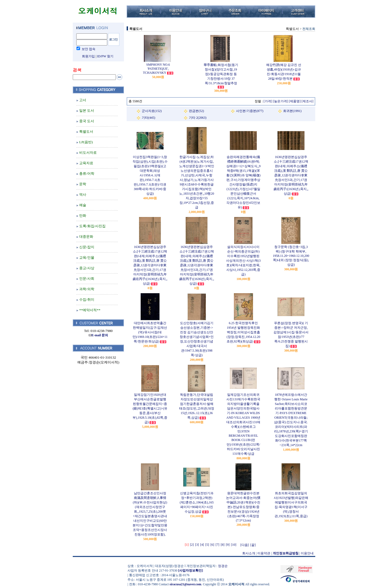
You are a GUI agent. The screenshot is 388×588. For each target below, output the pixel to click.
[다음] (245, 545)
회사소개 (249, 553)
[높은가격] (280, 101)
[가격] (268, 101)
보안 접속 (89, 49)
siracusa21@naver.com (185, 584)
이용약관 (264, 553)
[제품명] (295, 101)
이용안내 (307, 553)
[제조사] (307, 101)
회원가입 (88, 56)
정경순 (223, 566)
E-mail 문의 (98, 335)
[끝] (253, 545)
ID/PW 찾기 (105, 56)
